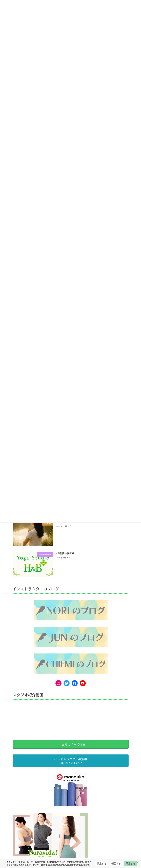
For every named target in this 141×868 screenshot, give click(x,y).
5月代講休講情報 (65, 553)
